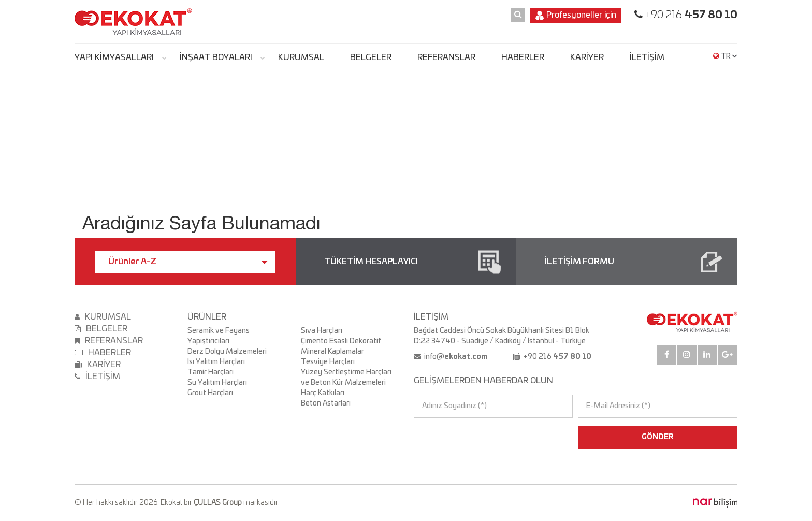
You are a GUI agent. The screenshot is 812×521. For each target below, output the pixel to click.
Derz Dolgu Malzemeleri (227, 352)
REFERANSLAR (446, 57)
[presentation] (459, 437)
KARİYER (587, 57)
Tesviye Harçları (328, 362)
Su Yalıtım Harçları (217, 383)
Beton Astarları (326, 403)
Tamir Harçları (211, 372)
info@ (455, 357)
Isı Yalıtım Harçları (216, 362)
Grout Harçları (210, 393)
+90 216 (690, 15)
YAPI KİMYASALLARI (114, 57)
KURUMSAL (301, 57)
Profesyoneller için (576, 16)
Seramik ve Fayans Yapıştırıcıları (219, 336)
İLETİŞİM (647, 57)
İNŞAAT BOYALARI (216, 57)
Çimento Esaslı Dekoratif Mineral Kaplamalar (341, 346)
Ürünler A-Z (188, 262)
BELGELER (371, 57)
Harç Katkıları (323, 393)
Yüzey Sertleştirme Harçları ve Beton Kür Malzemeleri (346, 378)
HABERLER (523, 57)
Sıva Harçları (322, 331)
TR (725, 56)
